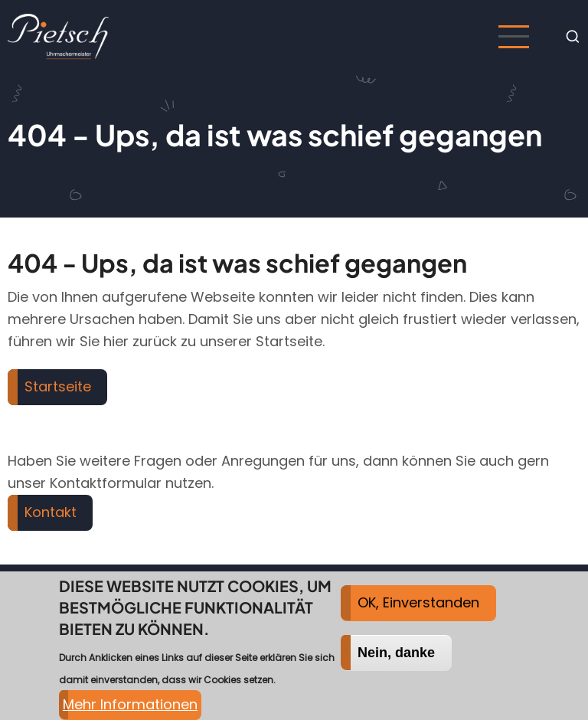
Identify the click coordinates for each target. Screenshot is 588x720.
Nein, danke (396, 663)
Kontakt (51, 512)
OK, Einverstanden (418, 612)
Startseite (58, 386)
